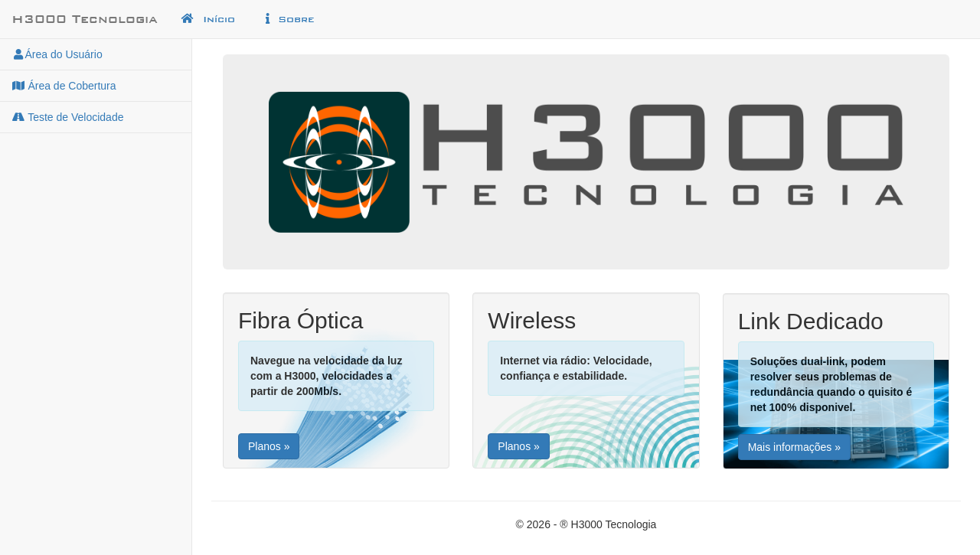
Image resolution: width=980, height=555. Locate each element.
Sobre (287, 19)
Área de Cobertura (64, 86)
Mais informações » (794, 447)
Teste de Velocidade (67, 117)
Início (208, 19)
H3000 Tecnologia (85, 19)
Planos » (269, 446)
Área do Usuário (57, 54)
